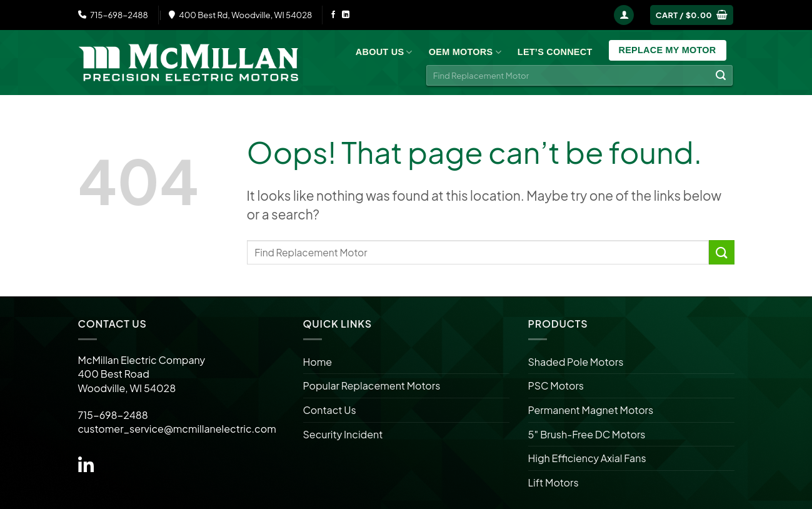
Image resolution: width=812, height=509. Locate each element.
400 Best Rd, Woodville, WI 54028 (241, 15)
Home (318, 362)
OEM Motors (465, 52)
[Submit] (721, 76)
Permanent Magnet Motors (591, 410)
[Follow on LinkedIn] (346, 15)
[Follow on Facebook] (333, 15)
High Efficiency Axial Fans (587, 458)
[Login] (624, 15)
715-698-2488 (113, 15)
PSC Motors (556, 386)
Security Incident (343, 434)
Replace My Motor (668, 50)
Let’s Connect (555, 52)
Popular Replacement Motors (372, 386)
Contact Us (330, 410)
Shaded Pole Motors (576, 362)
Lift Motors (554, 482)
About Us (384, 52)
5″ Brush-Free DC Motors (587, 434)
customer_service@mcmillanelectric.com (177, 429)
